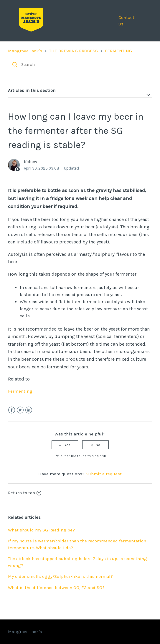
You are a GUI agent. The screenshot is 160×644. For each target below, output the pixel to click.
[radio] (65, 445)
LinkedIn (29, 410)
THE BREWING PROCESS (74, 51)
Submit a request (104, 474)
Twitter (20, 410)
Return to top (25, 493)
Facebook (12, 410)
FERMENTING (118, 51)
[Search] (80, 65)
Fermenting (20, 391)
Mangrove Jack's (25, 51)
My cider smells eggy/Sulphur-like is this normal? (60, 576)
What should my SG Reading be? (41, 530)
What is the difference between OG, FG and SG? (56, 588)
